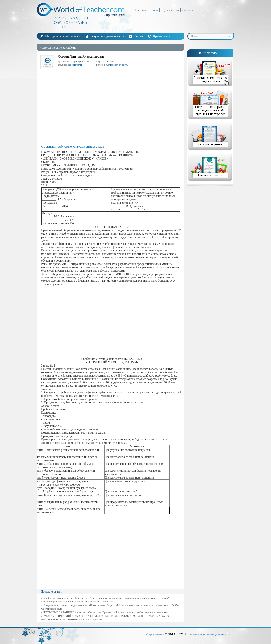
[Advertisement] (112, 109)
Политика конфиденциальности (208, 634)
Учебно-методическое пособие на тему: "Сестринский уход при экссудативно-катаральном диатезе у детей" (106, 598)
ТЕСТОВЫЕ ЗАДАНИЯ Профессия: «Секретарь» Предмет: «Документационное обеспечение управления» (106, 612)
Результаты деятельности (107, 36)
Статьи (138, 36)
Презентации (162, 36)
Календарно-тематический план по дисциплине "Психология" (80, 601)
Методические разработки (63, 36)
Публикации (170, 10)
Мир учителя (155, 634)
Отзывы (188, 10)
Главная (141, 10)
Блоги (154, 10)
